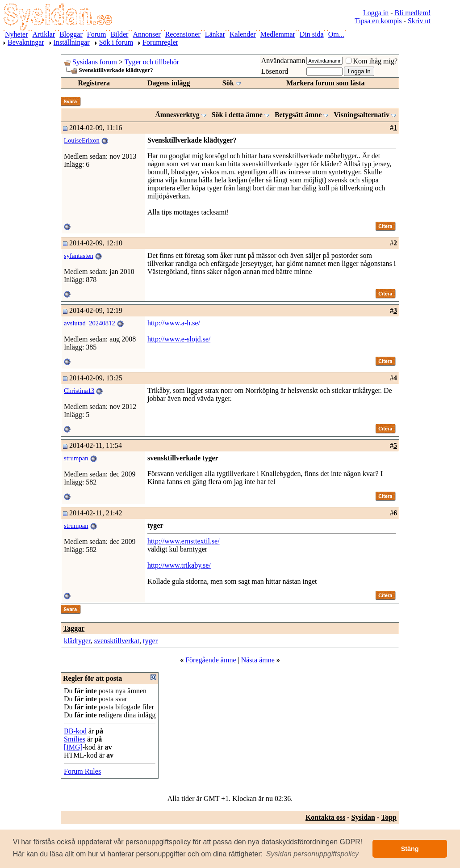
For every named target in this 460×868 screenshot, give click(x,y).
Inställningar (72, 42)
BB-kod (75, 731)
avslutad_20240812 (90, 323)
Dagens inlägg (169, 83)
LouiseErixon (82, 140)
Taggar (74, 628)
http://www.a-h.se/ (174, 323)
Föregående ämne (211, 660)
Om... (336, 34)
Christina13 (79, 391)
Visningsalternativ (362, 115)
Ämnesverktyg (177, 115)
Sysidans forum (95, 62)
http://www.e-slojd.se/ (179, 339)
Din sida (312, 34)
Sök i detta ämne (237, 115)
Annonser (146, 34)
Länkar (215, 34)
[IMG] (73, 747)
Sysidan (363, 817)
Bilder (119, 34)
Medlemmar (278, 34)
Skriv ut (419, 21)
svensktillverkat (117, 641)
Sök (228, 83)
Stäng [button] (410, 849)
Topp (389, 817)
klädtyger (77, 641)
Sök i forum (116, 42)
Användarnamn (283, 61)
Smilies (75, 739)
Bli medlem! (413, 13)
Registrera (94, 83)
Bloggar (71, 34)
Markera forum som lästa (326, 83)
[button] (313, 854)
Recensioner (183, 34)
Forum (97, 34)
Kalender (243, 34)
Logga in (376, 13)
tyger (150, 641)
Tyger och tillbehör (152, 62)
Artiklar (44, 34)
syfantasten (79, 256)
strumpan (76, 458)
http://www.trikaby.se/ (179, 565)
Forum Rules (82, 771)
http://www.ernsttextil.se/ (184, 541)
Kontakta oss (325, 817)
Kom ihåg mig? (372, 61)
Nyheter (17, 34)
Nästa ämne (258, 660)
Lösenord (275, 71)
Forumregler (160, 42)
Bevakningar (26, 42)
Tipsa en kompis (378, 21)
